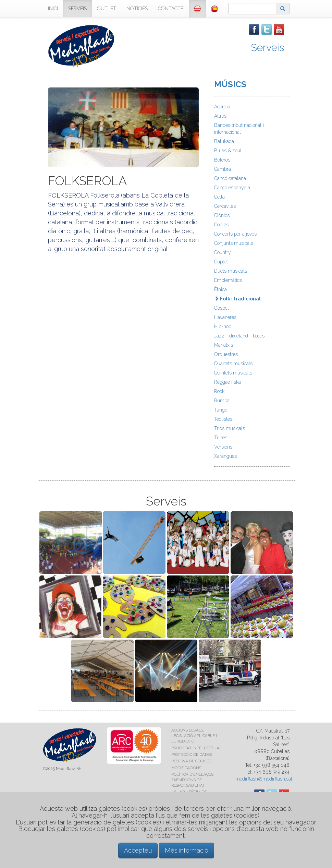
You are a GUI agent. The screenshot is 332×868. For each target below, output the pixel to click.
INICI (53, 9)
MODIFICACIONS (186, 768)
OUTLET (107, 9)
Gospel (222, 308)
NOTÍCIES (137, 9)
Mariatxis (224, 345)
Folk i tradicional (237, 299)
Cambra (223, 169)
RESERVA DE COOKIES (191, 761)
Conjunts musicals (234, 243)
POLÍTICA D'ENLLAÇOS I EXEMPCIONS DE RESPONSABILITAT (193, 780)
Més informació (187, 850)
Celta (219, 197)
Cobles (221, 225)
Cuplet (221, 262)
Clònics (222, 215)
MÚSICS (230, 84)
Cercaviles (225, 206)
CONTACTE (171, 9)
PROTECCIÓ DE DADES (192, 754)
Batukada (224, 141)
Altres (220, 116)
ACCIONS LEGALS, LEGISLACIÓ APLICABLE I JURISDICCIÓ (194, 736)
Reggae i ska (228, 382)
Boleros (222, 160)
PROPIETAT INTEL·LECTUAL (196, 748)
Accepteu (138, 850)
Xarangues (225, 456)
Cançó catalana (230, 178)
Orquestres (226, 354)
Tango (221, 410)
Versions (223, 447)
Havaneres (225, 317)
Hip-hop (223, 326)
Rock (219, 391)
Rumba (222, 401)
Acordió (222, 107)
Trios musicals (230, 428)
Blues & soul (228, 151)
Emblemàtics (228, 280)
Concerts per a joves (235, 234)
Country (223, 252)
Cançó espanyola (232, 188)
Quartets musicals (233, 364)
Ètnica (220, 289)
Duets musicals (231, 271)
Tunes (221, 438)
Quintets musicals (233, 373)
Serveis (268, 47)
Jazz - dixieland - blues (239, 336)
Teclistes (223, 419)
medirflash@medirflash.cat (264, 779)
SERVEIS (77, 9)
